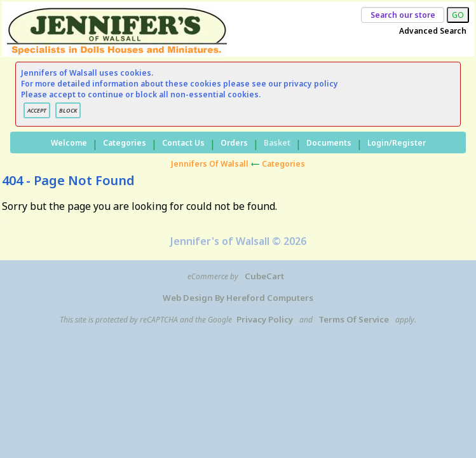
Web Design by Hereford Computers (238, 298)
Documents (329, 143)
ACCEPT (37, 110)
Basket (277, 143)
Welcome (69, 143)
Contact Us (183, 143)
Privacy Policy (265, 319)
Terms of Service (354, 319)
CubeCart (264, 276)
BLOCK (68, 110)
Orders (234, 143)
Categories (125, 143)
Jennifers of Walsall (210, 164)
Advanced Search (433, 31)
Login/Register (397, 143)
